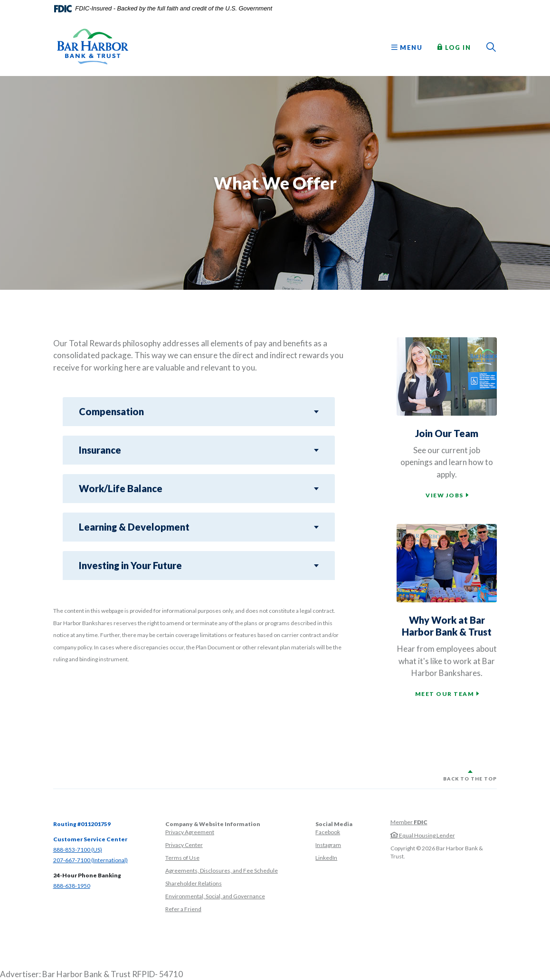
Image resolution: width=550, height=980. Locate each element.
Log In (454, 47)
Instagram (328, 845)
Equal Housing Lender (423, 835)
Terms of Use (182, 858)
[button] (199, 412)
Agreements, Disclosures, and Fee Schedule (222, 871)
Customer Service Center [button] (90, 839)
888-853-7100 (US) (78, 850)
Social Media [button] (334, 824)
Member (409, 822)
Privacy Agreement (190, 832)
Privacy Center (184, 845)
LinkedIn (326, 858)
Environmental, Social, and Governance (215, 896)
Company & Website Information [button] (213, 824)
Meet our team (445, 694)
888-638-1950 (72, 886)
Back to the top (470, 779)
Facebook (328, 832)
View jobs (445, 495)
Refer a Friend (183, 909)
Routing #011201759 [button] (82, 824)
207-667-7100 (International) (90, 860)
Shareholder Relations (194, 883)
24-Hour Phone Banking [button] (87, 875)
